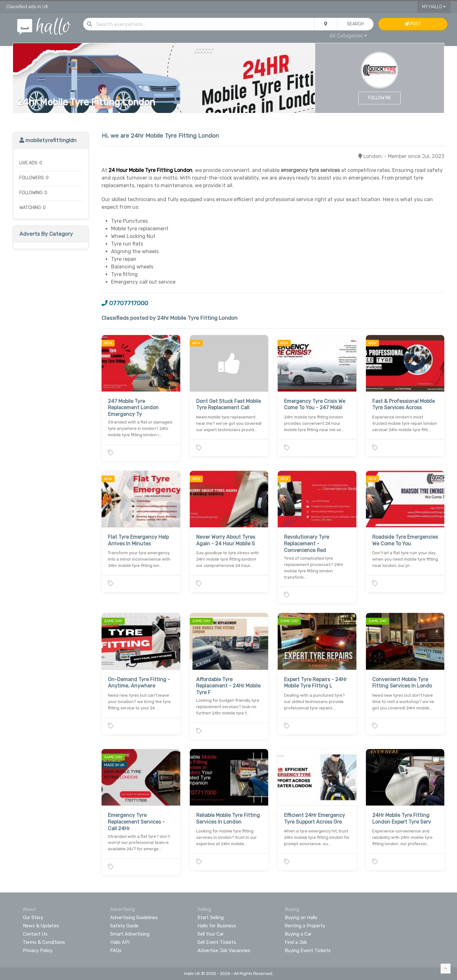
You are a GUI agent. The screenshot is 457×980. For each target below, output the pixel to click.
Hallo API (120, 942)
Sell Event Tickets (217, 942)
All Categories (348, 36)
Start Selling (211, 918)
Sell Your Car (211, 934)
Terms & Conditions (44, 942)
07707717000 (125, 303)
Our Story (33, 918)
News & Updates (41, 926)
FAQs (116, 950)
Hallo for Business (217, 926)
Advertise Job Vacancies (224, 950)
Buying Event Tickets (308, 950)
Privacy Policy (38, 950)
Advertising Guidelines (134, 918)
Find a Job (296, 942)
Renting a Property (305, 926)
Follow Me (380, 98)
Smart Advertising (130, 934)
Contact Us (35, 934)
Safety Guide (124, 926)
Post (413, 24)
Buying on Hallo (301, 918)
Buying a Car (298, 934)
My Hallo (434, 7)
